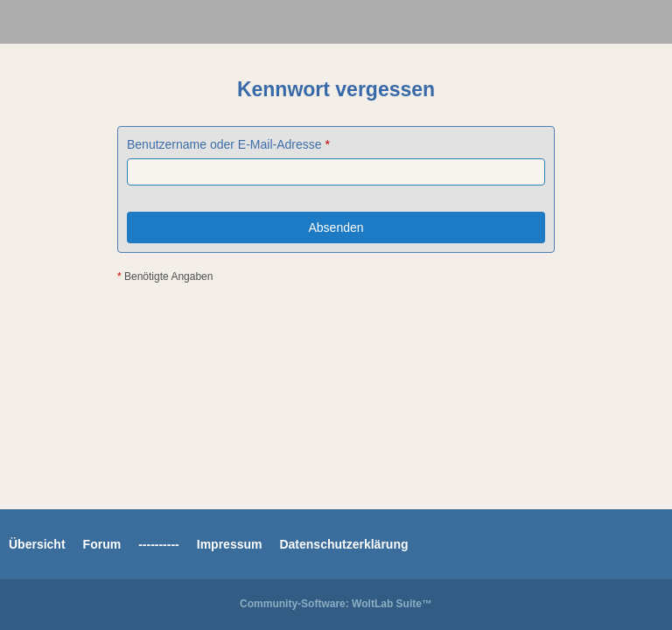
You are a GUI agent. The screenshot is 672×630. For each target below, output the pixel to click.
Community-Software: (336, 604)
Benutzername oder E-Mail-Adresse (224, 144)
